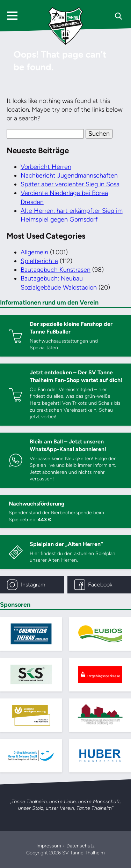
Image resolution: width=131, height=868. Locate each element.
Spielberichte (39, 261)
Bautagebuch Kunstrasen (56, 270)
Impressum (49, 846)
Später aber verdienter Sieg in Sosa (70, 184)
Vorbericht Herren (46, 167)
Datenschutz (81, 846)
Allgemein (34, 252)
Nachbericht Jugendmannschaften (69, 175)
